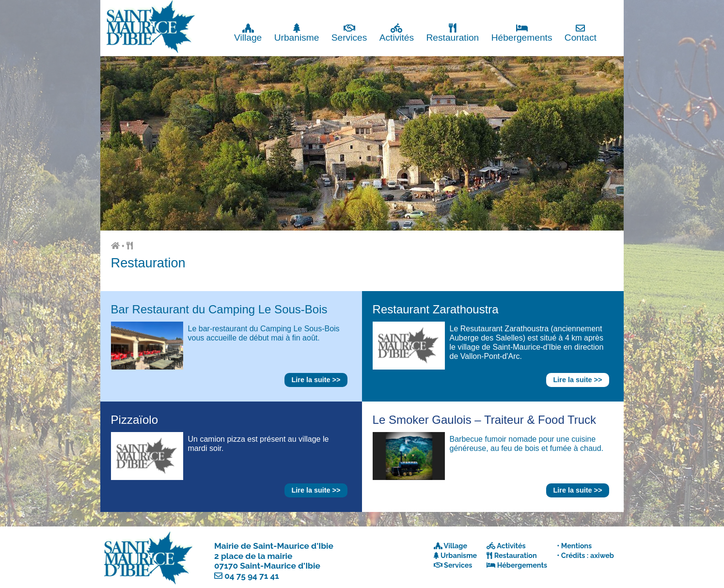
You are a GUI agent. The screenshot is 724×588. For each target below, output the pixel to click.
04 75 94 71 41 (252, 576)
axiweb (602, 555)
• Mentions (574, 546)
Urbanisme (297, 33)
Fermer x (604, 8)
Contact (581, 33)
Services (349, 33)
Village (248, 33)
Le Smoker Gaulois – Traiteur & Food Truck (485, 420)
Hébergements (522, 33)
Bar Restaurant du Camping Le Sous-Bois (219, 309)
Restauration (452, 33)
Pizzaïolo (134, 420)
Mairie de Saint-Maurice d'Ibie (274, 546)
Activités (397, 33)
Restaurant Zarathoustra (436, 309)
